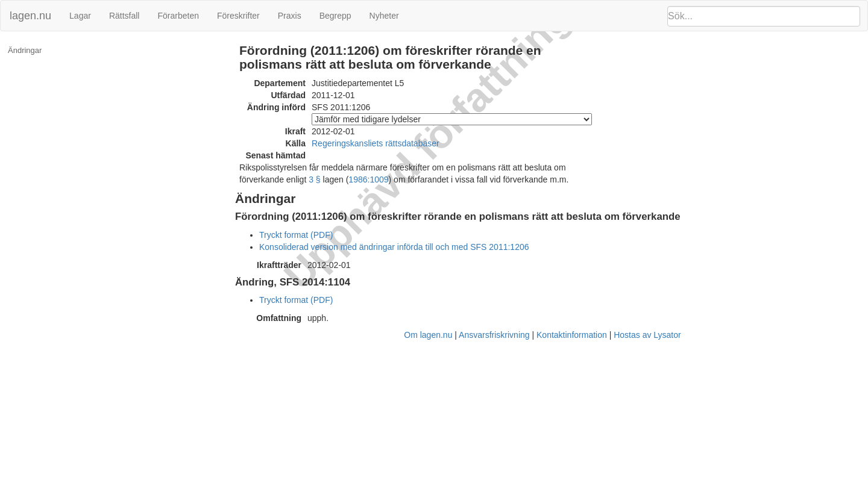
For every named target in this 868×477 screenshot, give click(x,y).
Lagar (80, 16)
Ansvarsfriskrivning (494, 335)
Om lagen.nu (428, 335)
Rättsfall (124, 16)
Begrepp (335, 16)
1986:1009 (368, 179)
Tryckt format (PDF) (296, 235)
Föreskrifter (238, 16)
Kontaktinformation (572, 335)
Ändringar (25, 50)
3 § (314, 179)
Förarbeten (178, 16)
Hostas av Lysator (647, 335)
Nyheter (384, 16)
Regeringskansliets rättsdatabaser (376, 143)
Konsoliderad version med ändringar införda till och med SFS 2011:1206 (394, 247)
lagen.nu (30, 16)
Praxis (290, 16)
